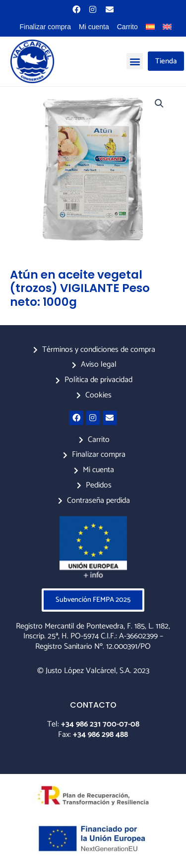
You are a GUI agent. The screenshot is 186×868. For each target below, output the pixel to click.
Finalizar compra (45, 27)
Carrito (127, 27)
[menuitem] (150, 27)
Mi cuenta (94, 27)
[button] (135, 61)
